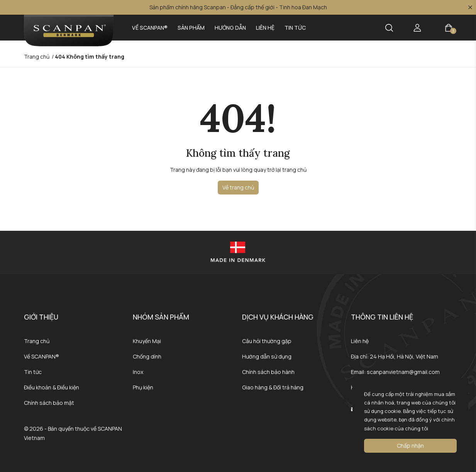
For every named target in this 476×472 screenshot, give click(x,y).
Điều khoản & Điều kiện (52, 387)
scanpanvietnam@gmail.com (403, 372)
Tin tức (295, 28)
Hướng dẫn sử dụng (267, 356)
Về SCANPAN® (150, 28)
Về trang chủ (238, 187)
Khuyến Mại (147, 341)
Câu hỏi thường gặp (267, 341)
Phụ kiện (143, 387)
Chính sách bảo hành (268, 372)
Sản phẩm (191, 28)
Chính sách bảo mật (49, 403)
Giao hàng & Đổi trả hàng (273, 387)
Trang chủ (37, 341)
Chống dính (147, 356)
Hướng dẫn (230, 28)
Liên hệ (265, 28)
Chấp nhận (410, 446)
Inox (138, 372)
